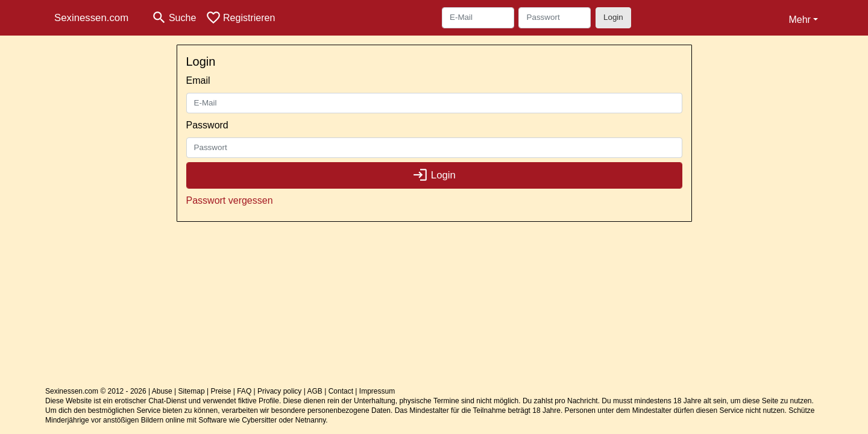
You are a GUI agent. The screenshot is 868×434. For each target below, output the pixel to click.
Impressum (377, 391)
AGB (315, 391)
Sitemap (192, 391)
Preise (221, 391)
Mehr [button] (799, 20)
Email (198, 80)
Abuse (162, 391)
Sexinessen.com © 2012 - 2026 (96, 391)
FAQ (244, 391)
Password (207, 125)
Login (613, 17)
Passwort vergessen (230, 200)
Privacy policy (279, 391)
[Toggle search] (174, 18)
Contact (341, 391)
